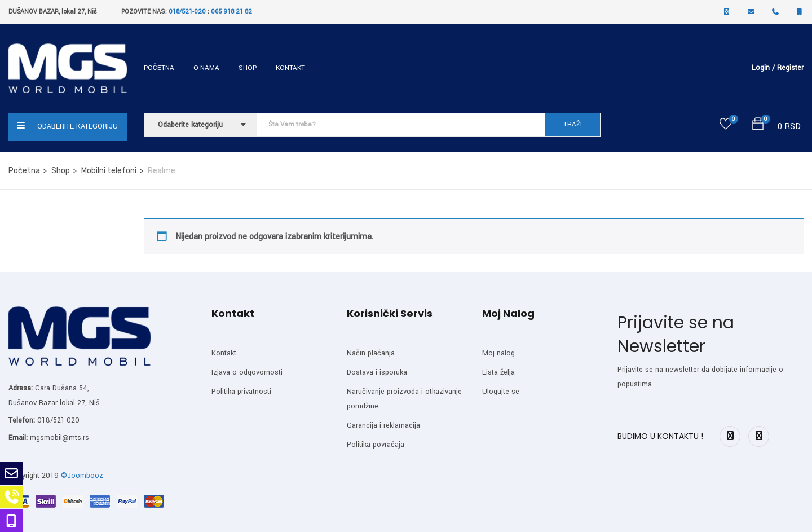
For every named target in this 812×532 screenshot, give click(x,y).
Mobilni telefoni (109, 171)
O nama (206, 68)
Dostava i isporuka (377, 372)
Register (790, 68)
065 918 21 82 (231, 12)
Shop (248, 68)
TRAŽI (573, 124)
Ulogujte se (501, 392)
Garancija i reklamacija (383, 425)
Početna (159, 68)
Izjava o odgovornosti (247, 372)
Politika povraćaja (376, 445)
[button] (758, 126)
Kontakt (290, 68)
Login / (763, 68)
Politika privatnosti (241, 392)
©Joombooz (82, 476)
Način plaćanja (371, 353)
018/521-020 (187, 12)
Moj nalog (498, 353)
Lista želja (498, 372)
